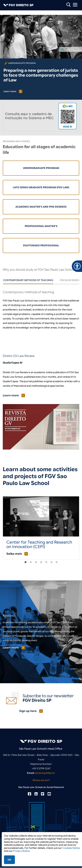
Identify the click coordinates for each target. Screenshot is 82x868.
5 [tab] (46, 562)
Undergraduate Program (41, 168)
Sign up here (28, 711)
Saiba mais (14, 554)
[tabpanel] (41, 314)
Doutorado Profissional (41, 245)
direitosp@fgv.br (45, 773)
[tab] (28, 280)
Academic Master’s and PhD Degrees (41, 207)
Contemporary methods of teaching (28, 280)
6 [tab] (51, 562)
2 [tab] (31, 562)
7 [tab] (57, 562)
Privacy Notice (21, 851)
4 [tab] (41, 562)
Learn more (10, 91)
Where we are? (41, 780)
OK (9, 860)
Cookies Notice (71, 848)
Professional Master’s (41, 226)
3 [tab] (36, 562)
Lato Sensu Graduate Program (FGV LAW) (41, 187)
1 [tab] (25, 562)
